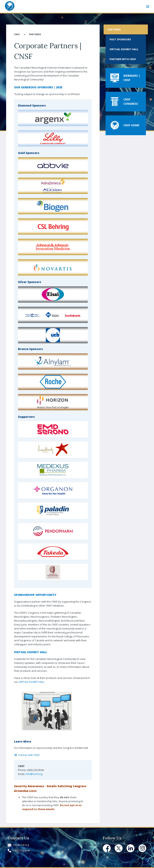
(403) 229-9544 (22, 851)
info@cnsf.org (34, 774)
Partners (35, 34)
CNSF (17, 34)
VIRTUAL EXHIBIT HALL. (32, 682)
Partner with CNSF (29, 755)
